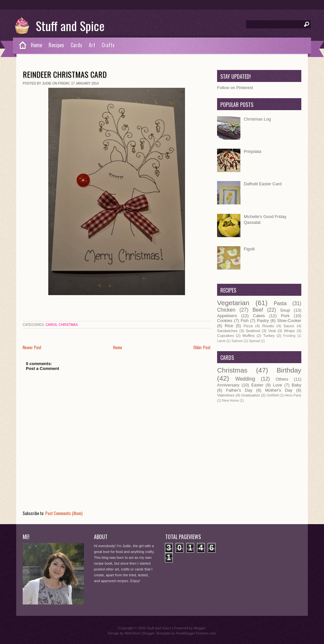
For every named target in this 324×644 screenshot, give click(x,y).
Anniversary (228, 385)
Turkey (269, 335)
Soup (285, 310)
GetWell (273, 395)
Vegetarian (233, 303)
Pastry (263, 321)
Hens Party (293, 395)
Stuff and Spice (70, 26)
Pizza (248, 326)
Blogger (200, 628)
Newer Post (32, 347)
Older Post (202, 347)
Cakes (259, 316)
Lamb (221, 341)
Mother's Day (279, 390)
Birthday (289, 370)
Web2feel (132, 633)
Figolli (249, 249)
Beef (258, 310)
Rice (229, 326)
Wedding (245, 379)
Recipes (56, 45)
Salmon (237, 341)
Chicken (226, 310)
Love (278, 385)
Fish (245, 321)
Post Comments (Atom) (64, 513)
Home (36, 45)
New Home (231, 401)
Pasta (280, 303)
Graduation (251, 395)
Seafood (253, 331)
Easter (257, 385)
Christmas (68, 325)
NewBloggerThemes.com (196, 633)
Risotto (268, 326)
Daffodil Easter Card (263, 184)
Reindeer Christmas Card (65, 74)
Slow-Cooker (289, 321)
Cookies (225, 321)
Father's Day (239, 390)
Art (92, 45)
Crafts (108, 45)
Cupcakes (226, 335)
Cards (76, 45)
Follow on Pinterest (235, 88)
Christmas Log (257, 119)
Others (282, 379)
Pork (285, 316)
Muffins (248, 335)
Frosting (289, 336)
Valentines (226, 395)
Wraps (289, 331)
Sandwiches (227, 331)
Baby (296, 385)
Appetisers (227, 316)
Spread (254, 341)
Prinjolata (252, 151)
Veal (272, 331)
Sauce (289, 326)
